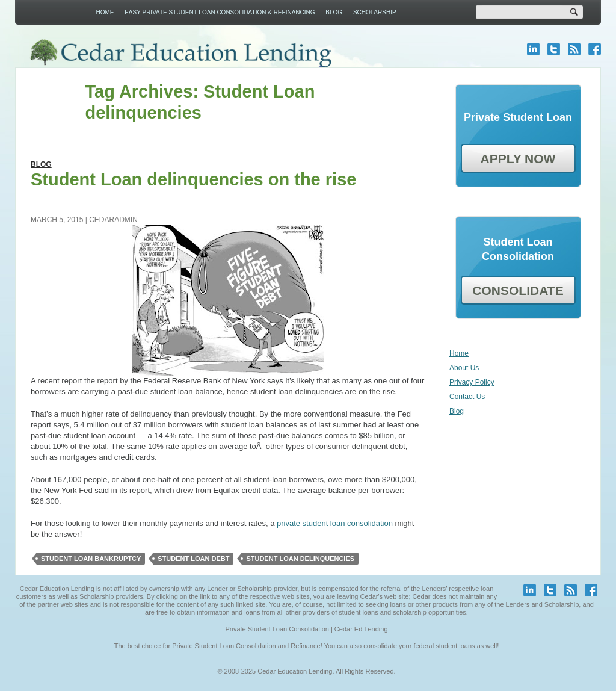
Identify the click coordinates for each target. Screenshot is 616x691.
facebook (595, 49)
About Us (464, 368)
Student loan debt (193, 559)
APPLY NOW (518, 159)
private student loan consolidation (335, 523)
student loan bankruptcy (91, 559)
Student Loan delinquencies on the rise (193, 179)
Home (105, 12)
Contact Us (467, 397)
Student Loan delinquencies (300, 559)
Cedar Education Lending (180, 53)
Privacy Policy (472, 382)
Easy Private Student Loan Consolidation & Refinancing (220, 12)
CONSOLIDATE (518, 290)
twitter (554, 49)
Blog (334, 12)
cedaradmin (113, 220)
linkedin (533, 49)
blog (574, 49)
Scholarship (375, 12)
